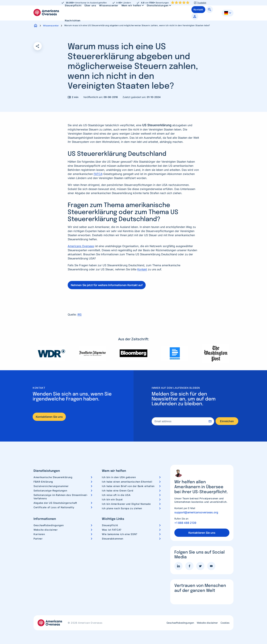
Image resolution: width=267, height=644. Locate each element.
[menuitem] (73, 21)
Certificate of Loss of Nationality (54, 507)
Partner (38, 539)
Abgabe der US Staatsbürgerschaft (55, 503)
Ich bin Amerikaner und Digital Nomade (126, 504)
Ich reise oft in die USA (116, 495)
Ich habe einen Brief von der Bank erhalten (128, 486)
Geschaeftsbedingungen (49, 525)
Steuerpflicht (110, 525)
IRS (79, 314)
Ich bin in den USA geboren (119, 477)
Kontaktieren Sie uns (49, 417)
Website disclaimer (46, 530)
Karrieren (39, 534)
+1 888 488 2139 (185, 523)
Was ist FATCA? (112, 530)
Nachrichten (73, 20)
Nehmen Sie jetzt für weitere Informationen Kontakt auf (107, 285)
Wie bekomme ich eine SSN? (120, 534)
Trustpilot (202, 3)
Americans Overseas (81, 246)
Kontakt (142, 269)
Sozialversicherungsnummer (51, 486)
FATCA (98, 174)
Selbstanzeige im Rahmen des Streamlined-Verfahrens (61, 497)
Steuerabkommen (113, 539)
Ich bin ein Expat (112, 499)
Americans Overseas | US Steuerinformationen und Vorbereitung (46, 12)
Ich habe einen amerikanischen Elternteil (127, 482)
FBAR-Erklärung (43, 482)
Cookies (225, 623)
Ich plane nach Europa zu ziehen (122, 508)
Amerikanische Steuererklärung (53, 477)
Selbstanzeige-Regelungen (50, 491)
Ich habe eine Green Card (118, 491)
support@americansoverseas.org (196, 512)
